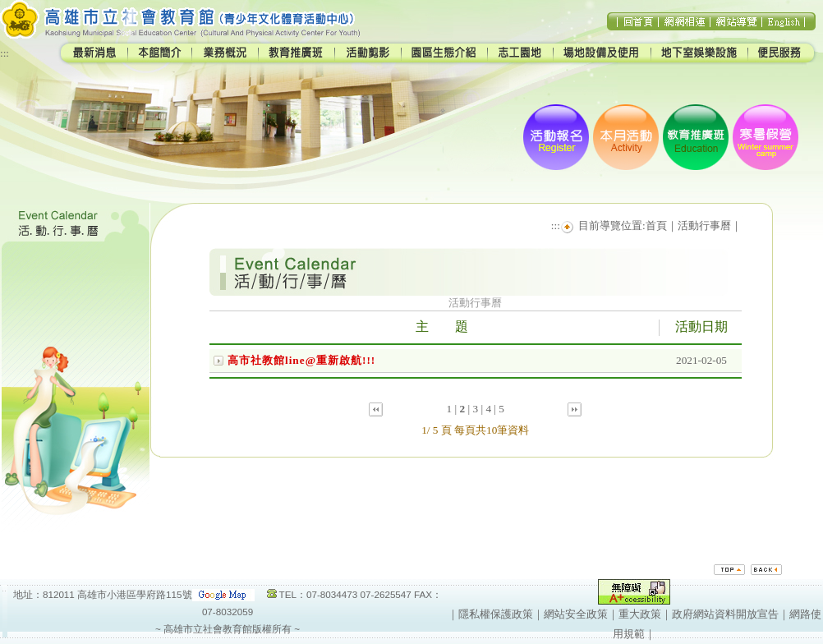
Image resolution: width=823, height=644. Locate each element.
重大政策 (640, 614)
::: (5, 53)
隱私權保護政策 (496, 614)
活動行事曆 (704, 225)
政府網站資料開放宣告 (725, 614)
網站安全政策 (576, 614)
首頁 (656, 225)
